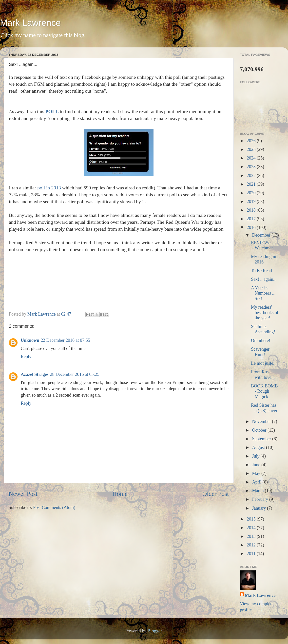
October (260, 430)
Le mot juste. (263, 363)
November (262, 422)
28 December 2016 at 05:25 (75, 374)
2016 (252, 227)
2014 (252, 528)
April (257, 482)
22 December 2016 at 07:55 (65, 340)
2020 (252, 193)
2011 (252, 554)
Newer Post (23, 494)
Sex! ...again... (264, 279)
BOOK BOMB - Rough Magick (264, 391)
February (260, 499)
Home (120, 494)
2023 (252, 167)
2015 (252, 519)
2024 (252, 158)
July (256, 456)
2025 (252, 149)
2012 (252, 545)
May (257, 473)
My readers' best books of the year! (265, 312)
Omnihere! (261, 341)
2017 (252, 219)
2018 (252, 210)
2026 (252, 141)
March (258, 491)
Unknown (30, 340)
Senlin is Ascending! (263, 329)
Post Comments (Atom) (54, 507)
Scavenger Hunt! (260, 352)
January (259, 508)
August (259, 447)
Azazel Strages (35, 374)
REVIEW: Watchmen (262, 245)
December (262, 235)
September (262, 439)
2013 (252, 536)
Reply (26, 357)
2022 (252, 176)
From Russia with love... (263, 375)
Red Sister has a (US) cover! (265, 408)
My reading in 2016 (264, 259)
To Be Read (261, 271)
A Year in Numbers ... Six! (263, 293)
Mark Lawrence (30, 23)
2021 (252, 184)
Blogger (155, 631)
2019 (252, 201)
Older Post (216, 494)
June (257, 465)
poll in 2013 (49, 188)
